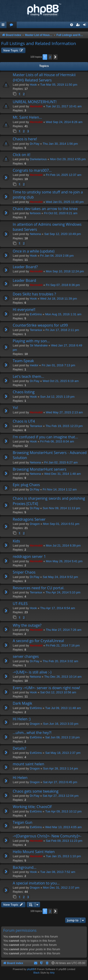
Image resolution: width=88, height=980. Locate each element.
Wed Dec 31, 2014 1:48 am (63, 474)
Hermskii (36, 106)
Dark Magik (22, 703)
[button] (55, 57)
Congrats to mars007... (32, 170)
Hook (33, 85)
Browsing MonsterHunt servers (39, 469)
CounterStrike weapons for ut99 (40, 325)
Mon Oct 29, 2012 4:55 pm (68, 159)
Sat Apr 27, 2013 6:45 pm (60, 782)
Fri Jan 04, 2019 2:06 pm (57, 256)
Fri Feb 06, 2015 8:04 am (57, 441)
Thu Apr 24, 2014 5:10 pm (63, 592)
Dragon (35, 524)
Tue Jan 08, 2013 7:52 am (58, 872)
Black (36, 973)
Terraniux (36, 330)
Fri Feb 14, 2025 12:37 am (64, 175)
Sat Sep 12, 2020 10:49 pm (63, 234)
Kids (16, 541)
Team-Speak (23, 361)
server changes (26, 656)
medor (34, 365)
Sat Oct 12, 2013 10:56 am (58, 692)
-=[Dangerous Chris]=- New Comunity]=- (47, 836)
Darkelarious (38, 159)
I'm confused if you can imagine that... (45, 437)
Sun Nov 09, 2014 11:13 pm (61, 508)
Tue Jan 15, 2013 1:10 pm (63, 856)
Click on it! (22, 155)
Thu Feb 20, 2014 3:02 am (60, 661)
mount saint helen (28, 764)
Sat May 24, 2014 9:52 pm (60, 577)
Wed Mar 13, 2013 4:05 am (63, 827)
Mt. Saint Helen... (27, 117)
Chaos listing (24, 392)
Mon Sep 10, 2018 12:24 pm (65, 271)
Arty (52, 973)
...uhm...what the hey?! (32, 733)
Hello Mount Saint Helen (34, 852)
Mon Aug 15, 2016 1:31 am (63, 314)
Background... (25, 867)
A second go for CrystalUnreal (38, 641)
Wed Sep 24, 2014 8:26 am (64, 122)
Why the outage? (27, 625)
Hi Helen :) (22, 719)
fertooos (35, 213)
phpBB (31, 969)
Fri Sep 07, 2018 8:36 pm (63, 285)
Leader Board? (25, 267)
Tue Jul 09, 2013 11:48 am (63, 708)
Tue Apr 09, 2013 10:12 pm (63, 811)
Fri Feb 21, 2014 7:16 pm (63, 645)
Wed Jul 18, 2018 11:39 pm (59, 299)
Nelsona (35, 234)
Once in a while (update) (34, 251)
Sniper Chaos (24, 572)
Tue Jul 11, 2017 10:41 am (64, 106)
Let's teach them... (28, 376)
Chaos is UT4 (24, 421)
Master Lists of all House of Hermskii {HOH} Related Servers (44, 77)
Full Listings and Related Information (39, 43)
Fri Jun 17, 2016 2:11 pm (62, 330)
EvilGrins (36, 314)
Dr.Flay (35, 144)
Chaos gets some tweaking (36, 791)
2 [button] (50, 57)
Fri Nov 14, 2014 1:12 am (60, 489)
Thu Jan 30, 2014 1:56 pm (60, 144)
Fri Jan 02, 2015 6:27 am (61, 462)
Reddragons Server (29, 519)
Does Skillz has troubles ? (34, 294)
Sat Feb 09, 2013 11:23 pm (64, 841)
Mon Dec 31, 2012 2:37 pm (61, 888)
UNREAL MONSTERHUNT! (35, 102)
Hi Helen (20, 778)
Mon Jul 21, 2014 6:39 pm (63, 546)
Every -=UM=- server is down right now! (46, 688)
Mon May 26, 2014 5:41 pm (64, 561)
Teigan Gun (23, 822)
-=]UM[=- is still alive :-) (32, 672)
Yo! (15, 408)
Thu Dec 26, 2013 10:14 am (63, 677)
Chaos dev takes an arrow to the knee (45, 209)
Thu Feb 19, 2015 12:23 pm (64, 426)
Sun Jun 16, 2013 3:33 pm (61, 724)
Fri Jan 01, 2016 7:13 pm (58, 365)
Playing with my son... (31, 341)
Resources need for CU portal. (39, 588)
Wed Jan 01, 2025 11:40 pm (65, 202)
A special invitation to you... (36, 883)
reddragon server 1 (29, 556)
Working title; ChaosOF (32, 807)
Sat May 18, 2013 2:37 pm (63, 753)
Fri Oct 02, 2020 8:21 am (61, 213)
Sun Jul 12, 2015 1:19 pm (57, 397)
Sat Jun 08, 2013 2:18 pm (62, 737)
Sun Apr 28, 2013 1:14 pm (61, 768)
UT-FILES (20, 604)
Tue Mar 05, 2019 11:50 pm (59, 85)
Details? (19, 748)
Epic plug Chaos (26, 485)
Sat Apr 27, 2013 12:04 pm (61, 796)
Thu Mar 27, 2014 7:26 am (64, 630)
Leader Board (24, 280)
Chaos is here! (25, 139)
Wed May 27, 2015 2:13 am (64, 412)
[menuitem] (12, 25)
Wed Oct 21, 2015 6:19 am (61, 381)
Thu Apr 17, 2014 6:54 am (58, 608)
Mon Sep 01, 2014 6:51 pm (61, 524)
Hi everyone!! (24, 310)
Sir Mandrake (39, 345)
